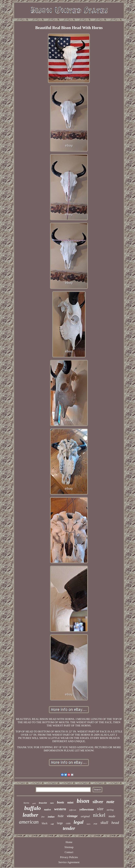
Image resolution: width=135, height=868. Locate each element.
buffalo (33, 808)
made (112, 816)
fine (43, 817)
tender (69, 828)
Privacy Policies (69, 857)
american (29, 822)
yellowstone (87, 809)
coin (68, 823)
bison (83, 801)
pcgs (95, 824)
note (110, 802)
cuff (52, 824)
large (60, 823)
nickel (99, 815)
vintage (72, 816)
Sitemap (69, 847)
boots (61, 802)
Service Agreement (69, 862)
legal (79, 822)
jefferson (73, 810)
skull (104, 823)
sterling (110, 810)
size (100, 809)
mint (70, 802)
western (60, 809)
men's (89, 824)
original (85, 816)
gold (34, 803)
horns (26, 803)
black (45, 823)
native (48, 810)
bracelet (43, 803)
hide (61, 816)
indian (51, 817)
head (115, 823)
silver (98, 802)
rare (52, 803)
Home (69, 842)
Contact (69, 852)
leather (30, 815)
